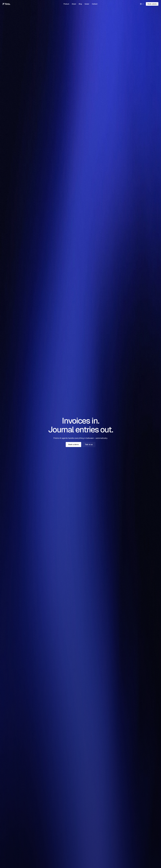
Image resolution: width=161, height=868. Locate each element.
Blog (80, 4)
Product (66, 4)
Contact (95, 4)
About (74, 4)
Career (87, 4)
